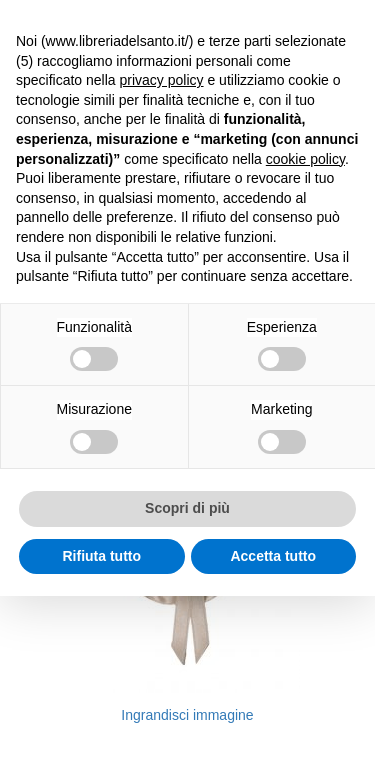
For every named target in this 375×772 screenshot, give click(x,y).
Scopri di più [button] (187, 508)
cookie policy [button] (305, 159)
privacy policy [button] (162, 80)
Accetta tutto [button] (273, 556)
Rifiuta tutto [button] (101, 556)
